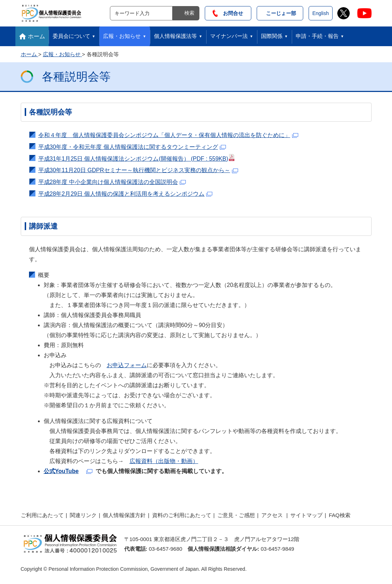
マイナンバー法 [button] (229, 36)
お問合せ (228, 13)
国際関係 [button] (272, 36)
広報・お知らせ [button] (122, 36)
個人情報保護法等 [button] (175, 36)
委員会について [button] (71, 36)
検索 (189, 13)
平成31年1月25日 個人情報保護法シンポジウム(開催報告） (137, 158)
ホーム (37, 36)
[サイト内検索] (141, 13)
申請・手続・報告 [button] (317, 36)
